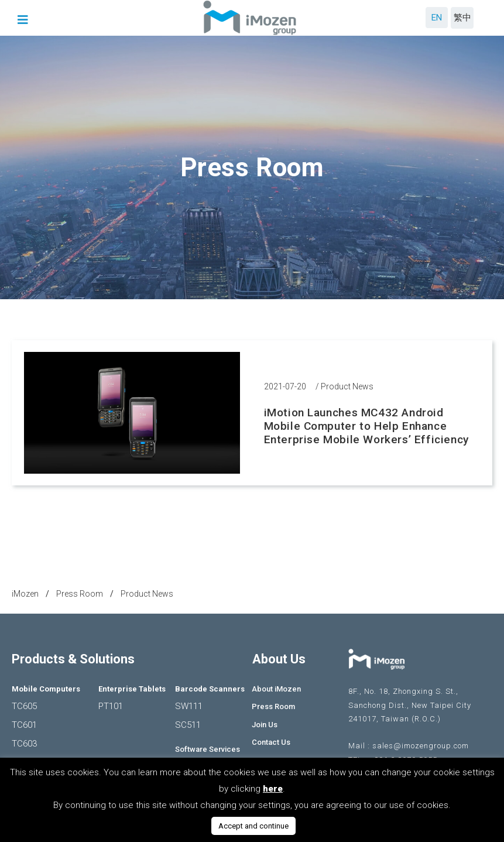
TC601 (24, 725)
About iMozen (276, 689)
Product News (347, 386)
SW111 (189, 706)
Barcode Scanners (210, 689)
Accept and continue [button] (253, 826)
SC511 (188, 725)
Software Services (208, 749)
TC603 (24, 744)
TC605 (24, 706)
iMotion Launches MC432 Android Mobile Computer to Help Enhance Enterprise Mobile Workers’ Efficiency (366, 426)
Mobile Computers (46, 689)
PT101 (111, 706)
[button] (24, 20)
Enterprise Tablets (132, 689)
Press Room (273, 706)
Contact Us (271, 742)
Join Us (265, 725)
